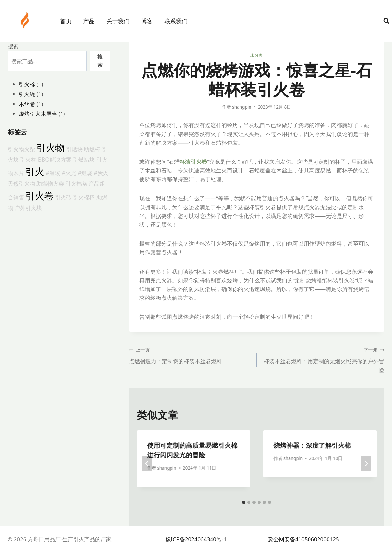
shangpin (242, 107)
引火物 (50, 148)
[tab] (244, 502)
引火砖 (63, 197)
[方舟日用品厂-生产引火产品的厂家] (25, 20)
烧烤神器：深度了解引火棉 (312, 445)
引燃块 (74, 149)
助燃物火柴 (50, 183)
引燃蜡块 (84, 159)
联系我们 (176, 21)
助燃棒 (92, 149)
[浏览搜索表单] (386, 21)
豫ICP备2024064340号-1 (196, 539)
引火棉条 (76, 183)
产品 (89, 21)
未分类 (257, 55)
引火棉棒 (84, 197)
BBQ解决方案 (55, 159)
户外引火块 (28, 208)
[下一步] (366, 464)
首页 (66, 21)
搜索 (13, 46)
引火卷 (39, 196)
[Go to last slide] (147, 464)
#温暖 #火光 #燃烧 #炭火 (77, 173)
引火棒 (28, 159)
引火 (35, 172)
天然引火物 (21, 183)
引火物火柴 (21, 149)
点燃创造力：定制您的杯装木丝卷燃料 (190, 355)
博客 (147, 21)
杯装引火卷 (193, 162)
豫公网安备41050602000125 (304, 539)
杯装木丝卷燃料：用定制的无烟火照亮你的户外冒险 (323, 359)
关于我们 (118, 21)
